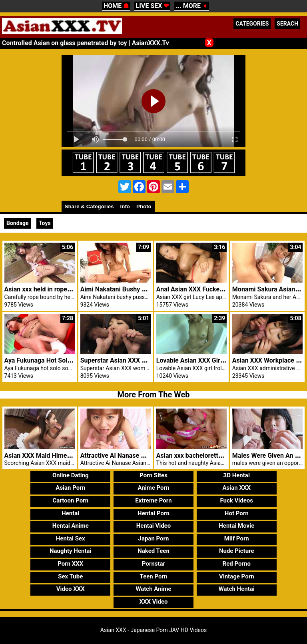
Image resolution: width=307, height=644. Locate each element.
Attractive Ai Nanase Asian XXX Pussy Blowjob (148, 456)
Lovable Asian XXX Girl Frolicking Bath (211, 360)
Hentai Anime (71, 526)
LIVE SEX (153, 6)
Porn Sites (153, 475)
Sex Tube (70, 576)
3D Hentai (237, 475)
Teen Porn (154, 576)
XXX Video (153, 602)
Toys (45, 223)
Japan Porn (154, 538)
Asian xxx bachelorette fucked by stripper (216, 456)
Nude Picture (237, 551)
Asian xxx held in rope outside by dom (59, 289)
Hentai (70, 513)
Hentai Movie (236, 526)
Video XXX (71, 589)
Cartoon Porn (70, 500)
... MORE (192, 6)
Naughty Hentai (71, 551)
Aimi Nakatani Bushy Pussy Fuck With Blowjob (147, 289)
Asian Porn (70, 488)
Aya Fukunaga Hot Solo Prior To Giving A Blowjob (75, 360)
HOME (116, 6)
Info (125, 206)
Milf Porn (237, 538)
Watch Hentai (237, 589)
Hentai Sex (71, 538)
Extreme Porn (153, 500)
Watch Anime (153, 589)
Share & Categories (89, 206)
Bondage (18, 223)
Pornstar (153, 564)
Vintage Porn (237, 576)
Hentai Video (154, 526)
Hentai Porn (153, 513)
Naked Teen (153, 551)
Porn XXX (70, 564)
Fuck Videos (236, 500)
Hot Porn (237, 513)
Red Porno (237, 564)
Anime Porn (154, 488)
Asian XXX (236, 488)
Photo (144, 206)
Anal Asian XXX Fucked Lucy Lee (203, 289)
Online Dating (71, 475)
